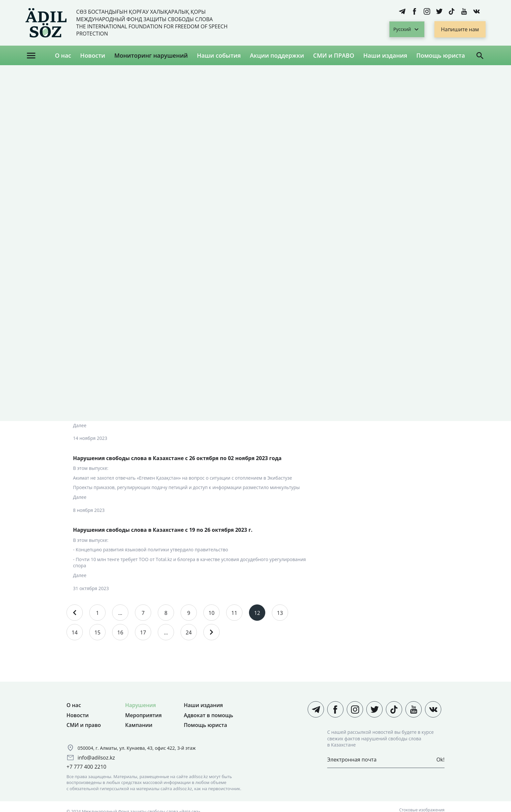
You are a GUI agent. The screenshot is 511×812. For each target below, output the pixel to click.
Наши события (219, 55)
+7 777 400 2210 (86, 767)
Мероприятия (143, 715)
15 (97, 632)
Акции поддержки (277, 55)
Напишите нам (460, 29)
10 (212, 613)
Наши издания (385, 55)
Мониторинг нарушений (151, 55)
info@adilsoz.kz (96, 758)
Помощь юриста (440, 55)
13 (280, 613)
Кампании (139, 725)
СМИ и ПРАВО (334, 55)
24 (189, 632)
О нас (63, 55)
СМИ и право (84, 725)
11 (234, 613)
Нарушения (140, 705)
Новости (93, 55)
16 (120, 632)
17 (143, 632)
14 (75, 632)
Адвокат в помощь (208, 715)
